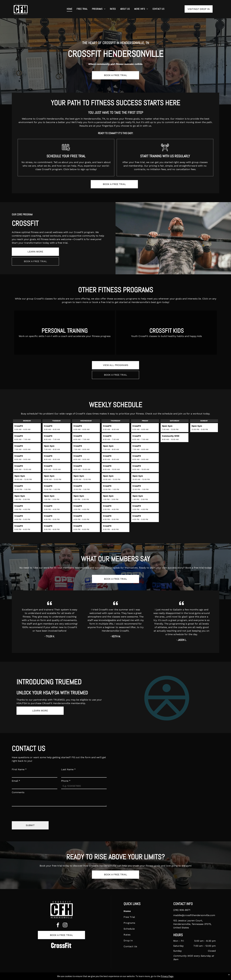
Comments (18, 792)
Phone (66, 781)
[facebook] (58, 926)
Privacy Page (167, 976)
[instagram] (65, 926)
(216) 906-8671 (182, 910)
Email (16, 781)
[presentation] (34, 813)
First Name (19, 769)
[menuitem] (70, 9)
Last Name (68, 769)
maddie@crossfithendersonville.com (194, 915)
